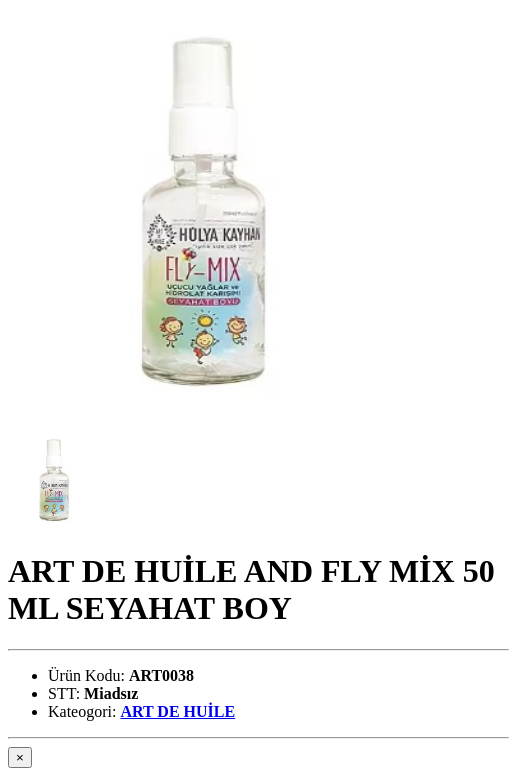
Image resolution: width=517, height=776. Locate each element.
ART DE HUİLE (177, 711)
